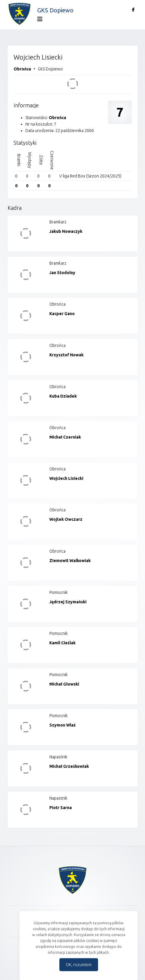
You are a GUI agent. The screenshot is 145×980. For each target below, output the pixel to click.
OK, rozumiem (79, 965)
